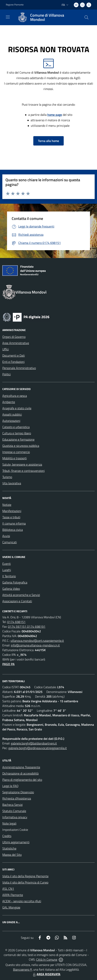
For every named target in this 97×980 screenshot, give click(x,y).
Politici (7, 374)
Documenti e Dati (14, 355)
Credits (7, 836)
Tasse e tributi (11, 517)
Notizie (7, 505)
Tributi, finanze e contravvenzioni (23, 471)
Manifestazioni (12, 511)
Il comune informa (14, 523)
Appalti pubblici (12, 414)
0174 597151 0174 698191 (27, 627)
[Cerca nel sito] (86, 17)
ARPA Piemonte (13, 895)
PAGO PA (8, 664)
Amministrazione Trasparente (21, 767)
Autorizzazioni (11, 421)
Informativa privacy (15, 817)
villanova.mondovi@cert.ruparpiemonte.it (37, 641)
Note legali (9, 823)
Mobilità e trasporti (15, 458)
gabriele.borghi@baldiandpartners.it (34, 743)
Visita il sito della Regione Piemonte (25, 876)
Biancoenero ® (22, 969)
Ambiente (9, 402)
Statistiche (9, 848)
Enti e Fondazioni (13, 362)
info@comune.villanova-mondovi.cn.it (35, 645)
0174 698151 (16, 622)
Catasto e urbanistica (16, 427)
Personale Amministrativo (19, 368)
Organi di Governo (14, 337)
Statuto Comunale (14, 811)
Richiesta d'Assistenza (17, 798)
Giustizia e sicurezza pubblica (21, 446)
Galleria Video (11, 589)
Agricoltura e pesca (15, 396)
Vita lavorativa (12, 483)
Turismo (7, 477)
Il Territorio (9, 576)
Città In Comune (47, 959)
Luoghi (7, 570)
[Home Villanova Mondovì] (47, 17)
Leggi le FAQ (10, 786)
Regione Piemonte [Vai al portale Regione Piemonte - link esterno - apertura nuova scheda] (15, 5)
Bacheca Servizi (12, 805)
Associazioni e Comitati (17, 601)
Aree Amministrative (16, 343)
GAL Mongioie (11, 907)
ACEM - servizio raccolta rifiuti (22, 901)
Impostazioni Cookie (15, 830)
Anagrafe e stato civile (17, 408)
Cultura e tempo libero (17, 433)
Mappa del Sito (12, 855)
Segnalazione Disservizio (18, 792)
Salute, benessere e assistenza (22, 464)
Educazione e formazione (18, 439)
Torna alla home (48, 141)
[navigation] (8, 17)
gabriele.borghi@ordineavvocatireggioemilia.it (38, 748)
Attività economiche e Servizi (21, 595)
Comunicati (10, 542)
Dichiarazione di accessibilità (20, 773)
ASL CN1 (8, 889)
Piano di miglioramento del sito (22, 780)
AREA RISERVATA (46, 974)
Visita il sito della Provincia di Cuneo (25, 882)
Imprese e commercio (16, 452)
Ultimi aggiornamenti (16, 842)
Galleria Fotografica (15, 582)
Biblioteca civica (13, 530)
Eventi (7, 564)
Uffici (6, 349)
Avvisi (6, 536)
